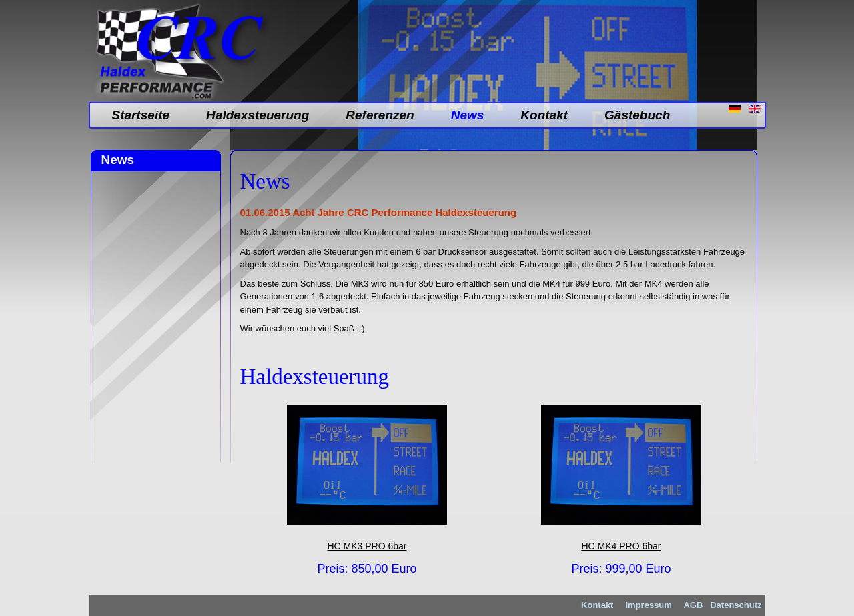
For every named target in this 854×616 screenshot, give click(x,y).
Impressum (649, 605)
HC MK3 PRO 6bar (367, 546)
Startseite (141, 115)
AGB (692, 605)
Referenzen (380, 115)
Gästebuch (637, 115)
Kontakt (544, 115)
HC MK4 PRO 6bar (621, 546)
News (468, 115)
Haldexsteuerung (258, 115)
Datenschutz (736, 605)
